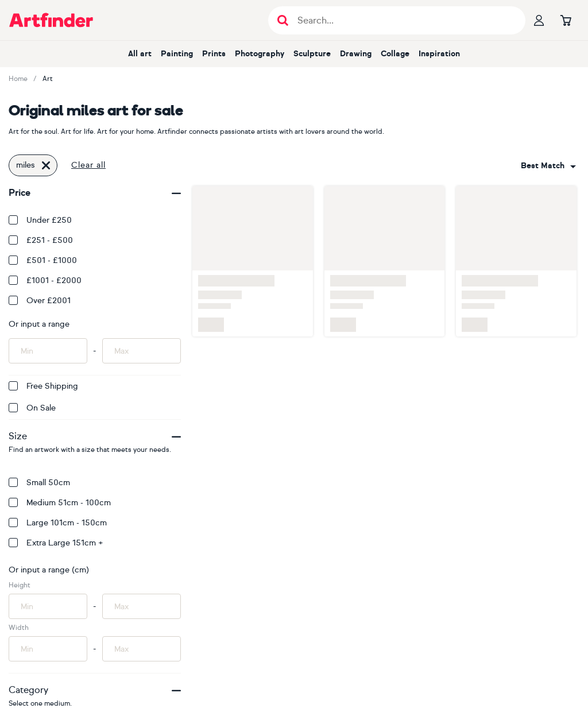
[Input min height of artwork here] (48, 606)
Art (48, 79)
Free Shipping (43, 386)
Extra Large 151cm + (56, 543)
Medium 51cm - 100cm (60, 503)
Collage (395, 54)
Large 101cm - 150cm (58, 523)
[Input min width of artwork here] (48, 649)
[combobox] (548, 166)
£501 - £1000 (43, 260)
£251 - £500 (41, 240)
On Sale (32, 408)
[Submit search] (283, 20)
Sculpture (312, 54)
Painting (177, 54)
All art (140, 54)
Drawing (356, 54)
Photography (260, 54)
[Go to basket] (566, 20)
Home (18, 79)
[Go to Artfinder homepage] (51, 20)
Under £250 (40, 220)
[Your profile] (539, 20)
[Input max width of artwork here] (142, 649)
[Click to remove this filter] (46, 165)
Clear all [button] (88, 165)
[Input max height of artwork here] (142, 606)
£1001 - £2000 (45, 280)
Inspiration (439, 54)
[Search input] (403, 20)
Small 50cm (39, 483)
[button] (548, 166)
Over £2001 (40, 301)
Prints (214, 54)
